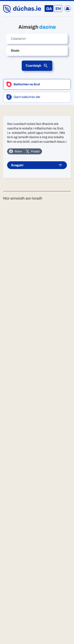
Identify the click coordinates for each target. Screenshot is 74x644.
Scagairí (37, 165)
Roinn (15, 151)
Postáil (33, 151)
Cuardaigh (37, 66)
